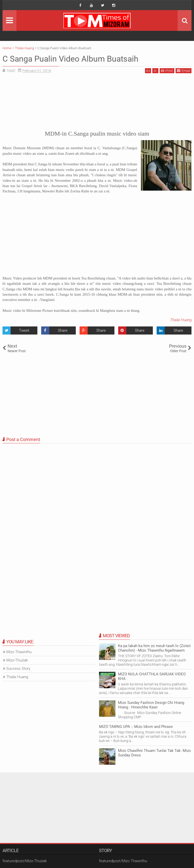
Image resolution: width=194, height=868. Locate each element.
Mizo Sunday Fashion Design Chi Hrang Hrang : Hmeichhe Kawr (151, 705)
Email (184, 71)
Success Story (18, 669)
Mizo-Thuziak (17, 660)
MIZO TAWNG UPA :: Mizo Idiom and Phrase (136, 727)
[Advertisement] (97, 101)
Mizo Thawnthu (19, 652)
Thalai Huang (181, 320)
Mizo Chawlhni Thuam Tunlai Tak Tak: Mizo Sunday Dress (154, 753)
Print (167, 71)
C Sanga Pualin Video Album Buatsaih (70, 59)
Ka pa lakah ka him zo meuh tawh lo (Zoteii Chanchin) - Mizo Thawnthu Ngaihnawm (154, 648)
